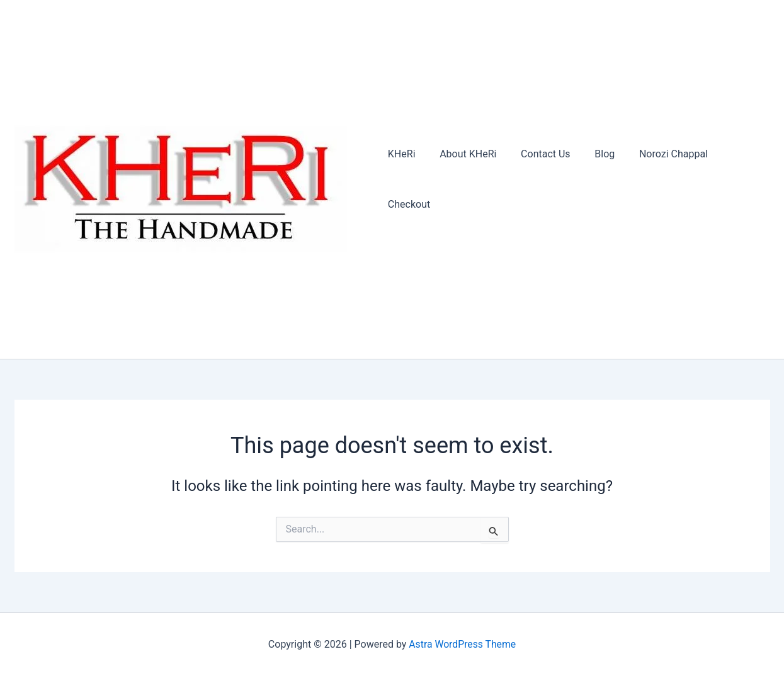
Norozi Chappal (663, 179)
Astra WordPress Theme (462, 644)
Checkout (738, 179)
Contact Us (544, 179)
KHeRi (408, 179)
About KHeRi (470, 179)
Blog (598, 179)
